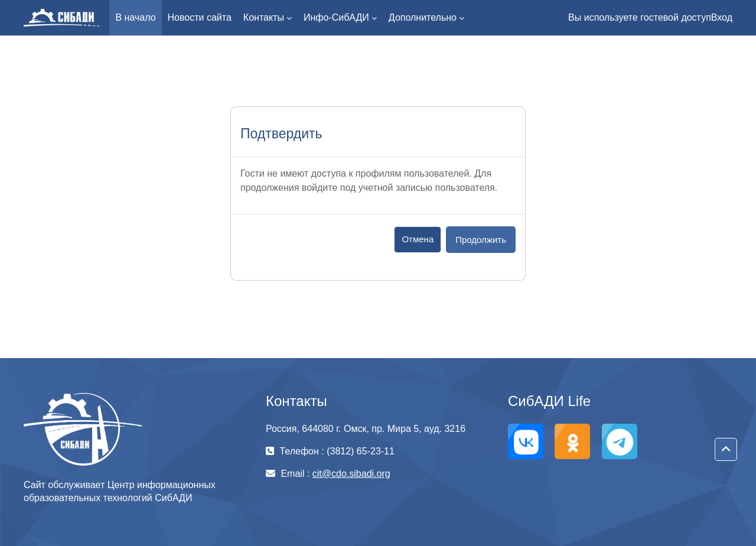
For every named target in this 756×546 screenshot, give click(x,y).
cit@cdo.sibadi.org (351, 474)
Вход (722, 17)
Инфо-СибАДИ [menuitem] (336, 17)
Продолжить (481, 240)
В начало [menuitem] (135, 17)
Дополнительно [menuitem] (423, 17)
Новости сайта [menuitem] (200, 17)
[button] (726, 450)
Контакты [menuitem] (264, 17)
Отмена (418, 239)
